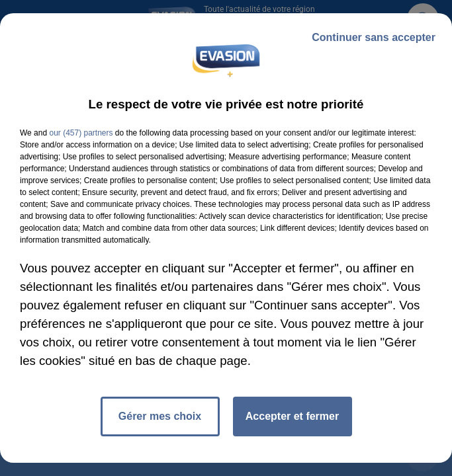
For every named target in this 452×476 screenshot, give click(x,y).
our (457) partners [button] (81, 133)
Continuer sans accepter (374, 37)
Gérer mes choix (160, 416)
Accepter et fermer (292, 416)
